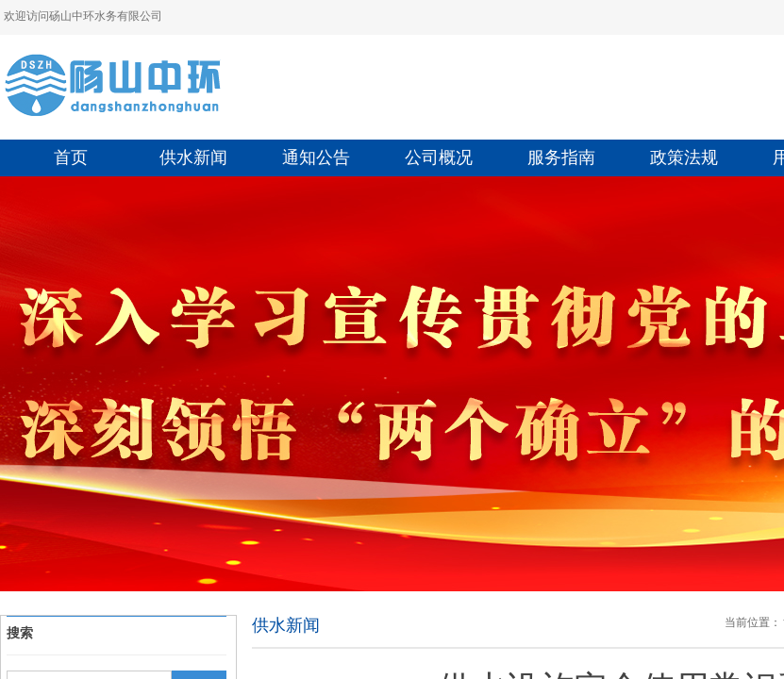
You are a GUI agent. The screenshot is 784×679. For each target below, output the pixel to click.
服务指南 (561, 157)
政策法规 (684, 157)
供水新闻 (193, 157)
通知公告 (316, 157)
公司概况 (439, 157)
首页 (71, 157)
